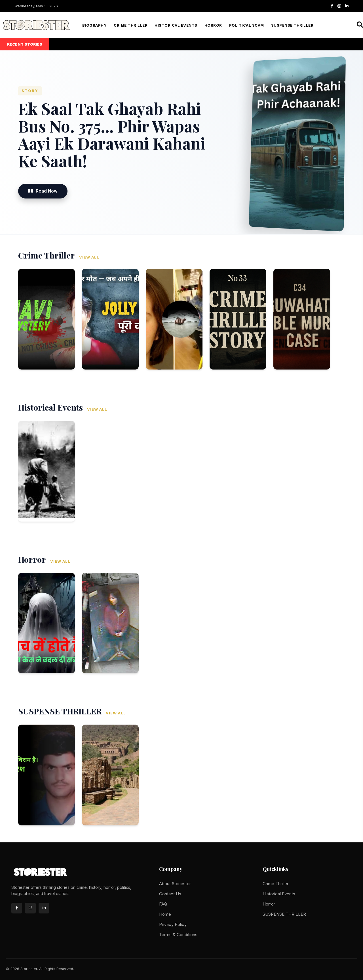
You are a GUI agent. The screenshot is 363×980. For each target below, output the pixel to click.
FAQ (163, 904)
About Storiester (175, 884)
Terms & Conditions (178, 935)
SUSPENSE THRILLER (292, 25)
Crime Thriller (131, 25)
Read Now (43, 191)
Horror (213, 25)
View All (89, 257)
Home (165, 914)
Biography (95, 25)
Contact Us (170, 894)
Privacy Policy (173, 924)
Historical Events (176, 25)
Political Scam (247, 25)
